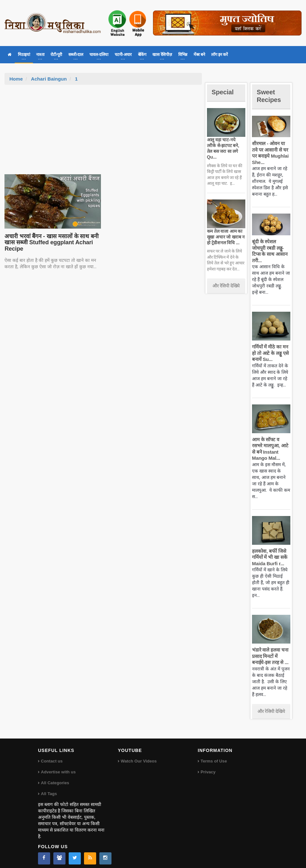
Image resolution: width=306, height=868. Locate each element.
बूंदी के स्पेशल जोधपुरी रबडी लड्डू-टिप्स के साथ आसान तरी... (271, 248)
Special (224, 92)
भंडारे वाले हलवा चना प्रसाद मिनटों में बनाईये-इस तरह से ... (270, 650)
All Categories (55, 776)
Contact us (52, 755)
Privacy (208, 766)
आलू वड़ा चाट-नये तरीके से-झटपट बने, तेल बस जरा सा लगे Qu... (226, 145)
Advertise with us (58, 766)
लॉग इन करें (219, 55)
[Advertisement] (103, 133)
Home (16, 79)
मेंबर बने (199, 55)
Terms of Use (214, 755)
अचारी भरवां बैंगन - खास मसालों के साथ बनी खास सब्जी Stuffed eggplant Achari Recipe (50, 243)
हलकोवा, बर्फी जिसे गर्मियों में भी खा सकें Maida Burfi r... (269, 551)
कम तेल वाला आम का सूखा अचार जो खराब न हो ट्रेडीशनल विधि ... (225, 231)
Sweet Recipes (270, 96)
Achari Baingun (49, 79)
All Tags (49, 787)
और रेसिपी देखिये (226, 280)
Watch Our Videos (138, 755)
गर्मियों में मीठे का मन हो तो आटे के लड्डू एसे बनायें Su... (270, 347)
